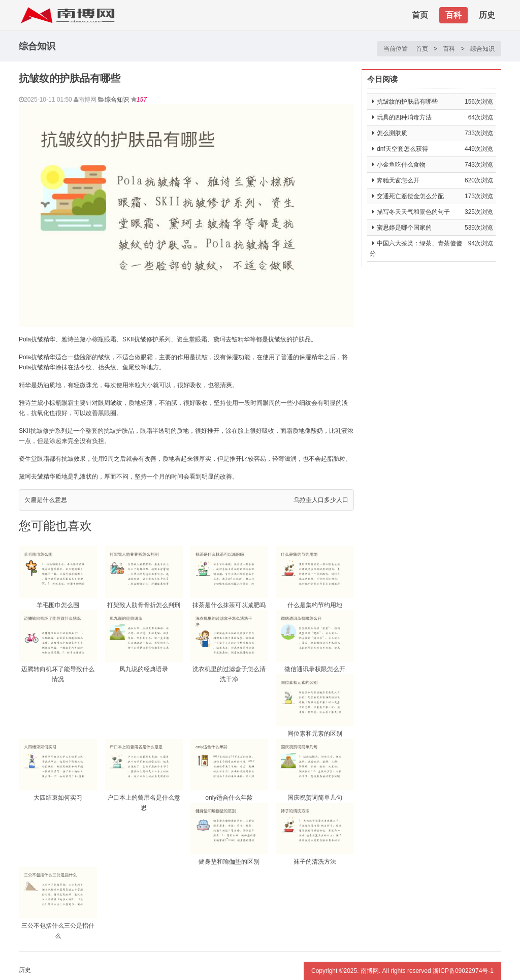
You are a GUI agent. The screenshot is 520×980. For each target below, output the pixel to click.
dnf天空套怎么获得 (402, 149)
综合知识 (482, 49)
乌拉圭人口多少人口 (321, 500)
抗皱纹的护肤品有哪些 (407, 102)
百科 (453, 15)
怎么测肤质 (392, 133)
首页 (420, 15)
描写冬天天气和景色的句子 (413, 212)
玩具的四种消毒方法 (404, 117)
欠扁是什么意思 (46, 500)
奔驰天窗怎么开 (398, 180)
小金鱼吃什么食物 (401, 165)
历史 (487, 15)
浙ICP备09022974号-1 (463, 971)
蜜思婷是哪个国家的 (404, 228)
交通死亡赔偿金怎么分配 (410, 196)
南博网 (370, 971)
